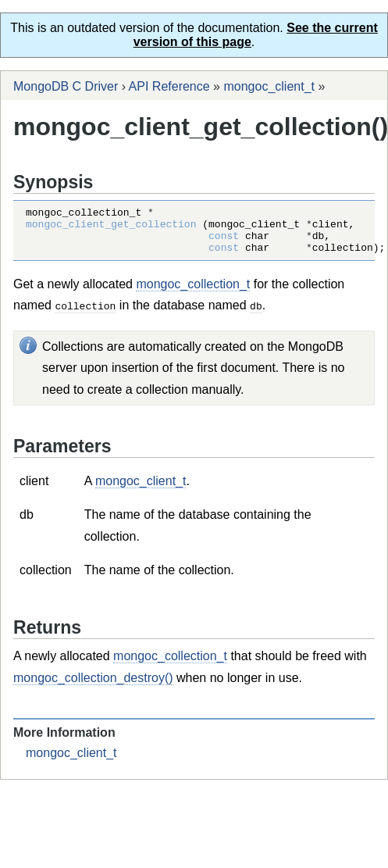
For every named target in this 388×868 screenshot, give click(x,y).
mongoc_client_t (269, 86)
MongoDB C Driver (66, 86)
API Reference (169, 86)
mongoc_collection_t (193, 293)
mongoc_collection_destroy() (93, 686)
